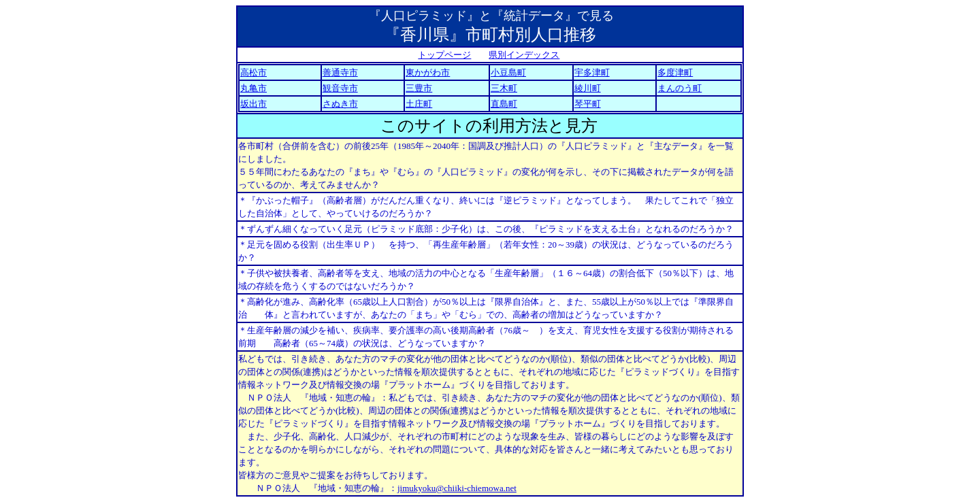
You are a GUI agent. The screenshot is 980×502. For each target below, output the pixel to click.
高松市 (254, 72)
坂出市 (254, 104)
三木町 (504, 88)
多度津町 (675, 72)
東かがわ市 (428, 72)
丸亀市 (254, 88)
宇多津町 (592, 72)
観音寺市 (340, 88)
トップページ (444, 55)
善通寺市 (340, 72)
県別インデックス (524, 55)
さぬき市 (340, 104)
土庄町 (419, 104)
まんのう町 (680, 88)
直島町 (504, 104)
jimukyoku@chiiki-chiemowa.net (457, 488)
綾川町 (588, 88)
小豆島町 (508, 72)
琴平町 (588, 104)
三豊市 (419, 88)
